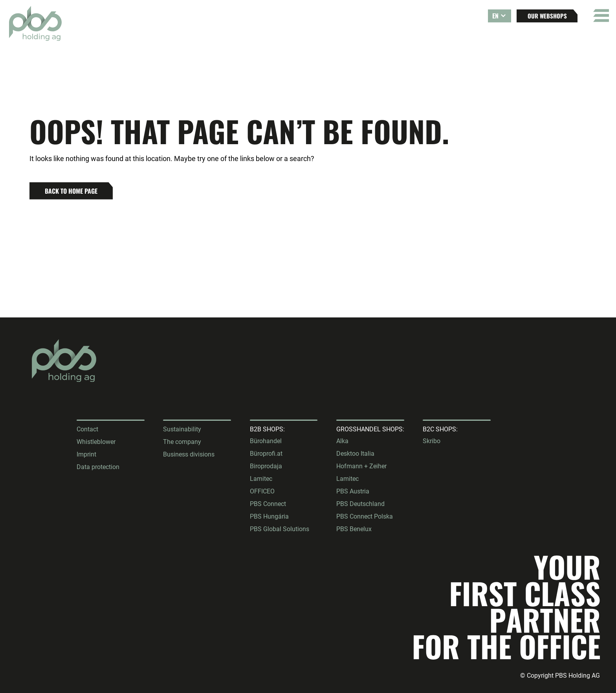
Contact (87, 429)
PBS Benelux (354, 529)
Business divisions (189, 454)
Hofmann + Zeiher (361, 466)
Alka (342, 441)
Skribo (432, 441)
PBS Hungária (269, 516)
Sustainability (182, 429)
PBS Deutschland (360, 504)
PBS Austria (353, 491)
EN (495, 16)
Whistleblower (96, 442)
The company (182, 442)
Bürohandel (266, 441)
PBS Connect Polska (365, 516)
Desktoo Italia (355, 454)
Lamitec (261, 479)
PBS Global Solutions (280, 529)
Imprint (86, 454)
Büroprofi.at (266, 454)
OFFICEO (262, 491)
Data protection (98, 467)
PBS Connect (268, 504)
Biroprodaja (266, 466)
